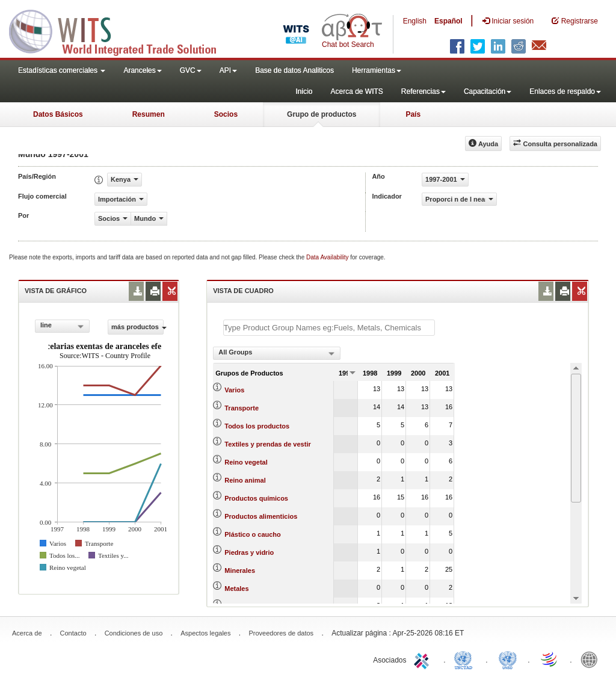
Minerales (240, 570)
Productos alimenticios (261, 516)
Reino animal (245, 480)
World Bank (592, 659)
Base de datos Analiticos (294, 70)
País (413, 114)
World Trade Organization (550, 659)
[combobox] (62, 326)
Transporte (242, 408)
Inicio (304, 91)
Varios (234, 390)
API (228, 70)
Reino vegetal (246, 462)
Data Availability (328, 257)
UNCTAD (466, 659)
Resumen (149, 114)
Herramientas (377, 70)
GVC (191, 70)
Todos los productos (257, 426)
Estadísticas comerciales (62, 70)
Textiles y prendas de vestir (267, 444)
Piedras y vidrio (249, 552)
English (415, 21)
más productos (137, 327)
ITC (423, 659)
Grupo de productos (322, 114)
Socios (226, 114)
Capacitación (488, 91)
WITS (120, 30)
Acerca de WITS (356, 91)
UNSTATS (508, 659)
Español (448, 21)
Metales (236, 589)
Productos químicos (256, 498)
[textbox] (329, 328)
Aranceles (142, 70)
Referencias (423, 91)
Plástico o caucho (253, 534)
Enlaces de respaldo (565, 91)
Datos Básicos (58, 114)
